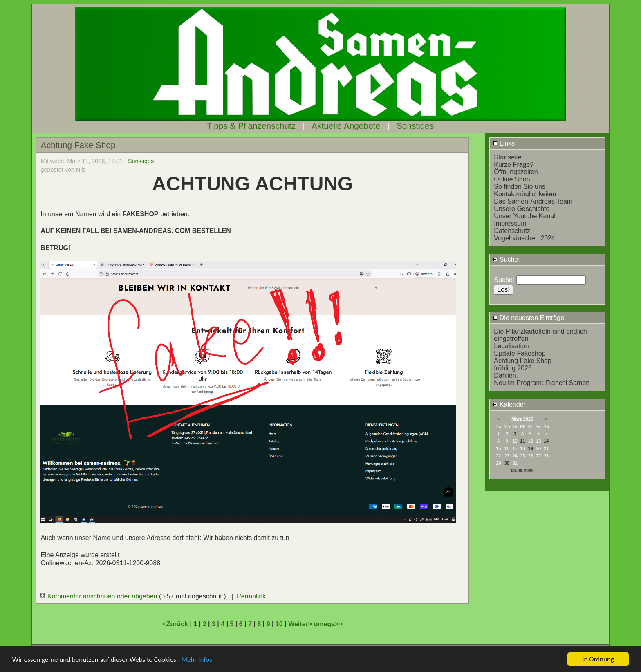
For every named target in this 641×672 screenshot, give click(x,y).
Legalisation (511, 346)
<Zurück (176, 624)
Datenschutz (512, 231)
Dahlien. (506, 375)
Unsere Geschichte (522, 209)
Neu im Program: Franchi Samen (542, 383)
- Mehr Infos (195, 660)
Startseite (508, 157)
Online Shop (512, 179)
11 (522, 441)
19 (530, 448)
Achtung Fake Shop (523, 361)
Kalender (509, 404)
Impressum (510, 223)
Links (504, 143)
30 (507, 463)
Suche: (506, 259)
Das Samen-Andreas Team (533, 201)
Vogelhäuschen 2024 (524, 238)
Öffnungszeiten (516, 172)
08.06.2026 (522, 470)
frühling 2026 (513, 368)
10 (279, 624)
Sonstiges (415, 126)
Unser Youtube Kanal (524, 216)
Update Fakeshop (520, 353)
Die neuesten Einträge (529, 318)
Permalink (251, 596)
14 (546, 441)
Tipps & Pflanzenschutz (252, 126)
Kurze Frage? (514, 165)
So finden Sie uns (519, 187)
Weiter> (301, 624)
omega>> (328, 624)
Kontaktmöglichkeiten (525, 194)
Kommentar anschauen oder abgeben (99, 596)
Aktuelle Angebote (346, 126)
